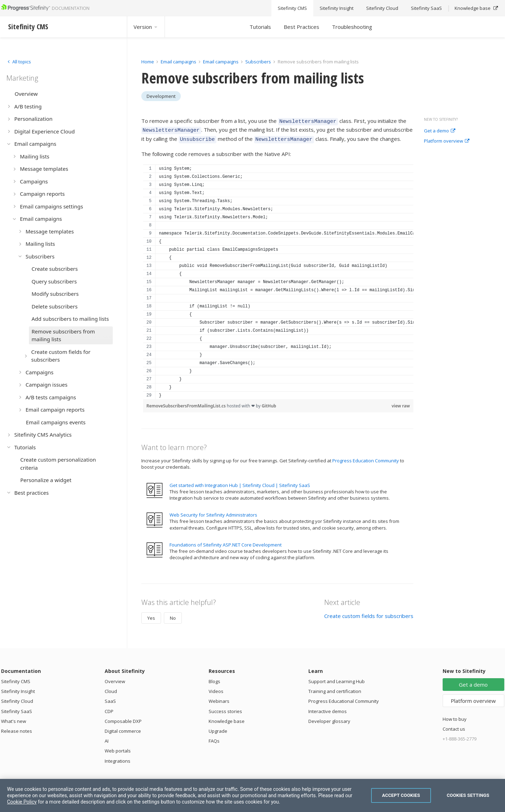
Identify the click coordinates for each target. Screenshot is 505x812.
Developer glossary (329, 718)
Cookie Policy (22, 802)
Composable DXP (123, 718)
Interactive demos (328, 708)
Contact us (454, 726)
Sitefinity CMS (16, 678)
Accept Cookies (401, 795)
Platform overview (447, 141)
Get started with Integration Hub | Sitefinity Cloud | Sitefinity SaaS (240, 482)
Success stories (225, 708)
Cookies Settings (468, 795)
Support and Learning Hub (337, 678)
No (173, 615)
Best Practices (301, 27)
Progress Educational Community (344, 698)
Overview (115, 678)
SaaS (110, 698)
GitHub (269, 403)
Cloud (111, 688)
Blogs (214, 678)
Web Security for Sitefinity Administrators (213, 512)
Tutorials (260, 27)
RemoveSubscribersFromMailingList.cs (187, 403)
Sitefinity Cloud (17, 698)
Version (146, 27)
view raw (401, 403)
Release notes (17, 728)
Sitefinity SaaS (17, 708)
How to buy (455, 716)
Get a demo (440, 131)
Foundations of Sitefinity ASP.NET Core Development (226, 542)
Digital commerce (123, 728)
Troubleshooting (352, 27)
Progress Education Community (366, 457)
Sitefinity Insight (18, 688)
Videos (216, 688)
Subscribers (258, 62)
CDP (109, 708)
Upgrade (218, 728)
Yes (151, 615)
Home (148, 62)
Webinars (219, 698)
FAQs (214, 738)
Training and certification (335, 688)
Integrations (118, 758)
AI (107, 738)
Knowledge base (227, 718)
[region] (278, 279)
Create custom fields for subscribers (369, 613)
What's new (14, 718)
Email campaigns (178, 62)
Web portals (118, 748)
